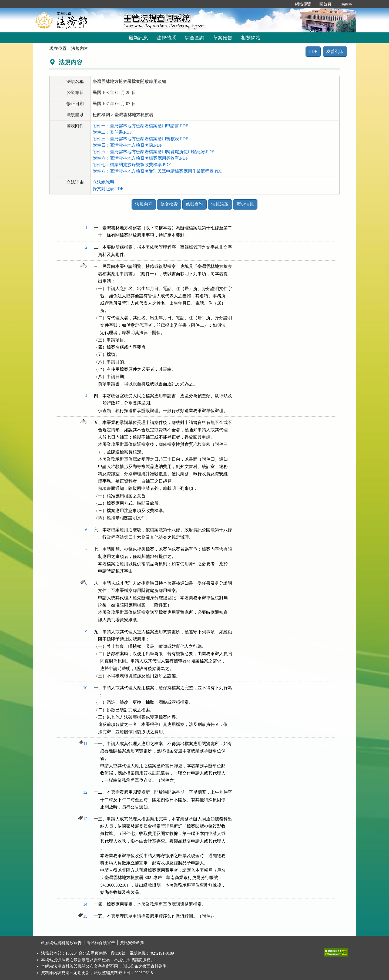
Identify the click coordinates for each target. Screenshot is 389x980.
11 (85, 744)
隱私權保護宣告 (101, 943)
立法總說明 (103, 182)
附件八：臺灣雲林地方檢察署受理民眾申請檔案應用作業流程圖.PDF (158, 171)
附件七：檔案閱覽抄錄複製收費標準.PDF (132, 165)
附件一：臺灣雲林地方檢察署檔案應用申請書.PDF (140, 126)
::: (285, 4)
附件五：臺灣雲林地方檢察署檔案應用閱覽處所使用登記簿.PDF (153, 152)
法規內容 (144, 204)
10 (85, 688)
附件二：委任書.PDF (112, 132)
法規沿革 (220, 204)
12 (85, 792)
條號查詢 (194, 204)
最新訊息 (138, 38)
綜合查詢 (194, 38)
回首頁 (325, 4)
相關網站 (251, 38)
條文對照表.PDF (108, 189)
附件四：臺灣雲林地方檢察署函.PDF (127, 145)
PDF (313, 51)
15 (85, 916)
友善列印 (335, 51)
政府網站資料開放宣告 (61, 943)
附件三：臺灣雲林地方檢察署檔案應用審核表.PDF (140, 139)
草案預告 (223, 38)
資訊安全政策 (132, 943)
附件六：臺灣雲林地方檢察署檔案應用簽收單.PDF (140, 158)
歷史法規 (245, 204)
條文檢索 (169, 204)
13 (85, 819)
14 (85, 904)
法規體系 (166, 38)
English (346, 4)
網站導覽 (303, 4)
